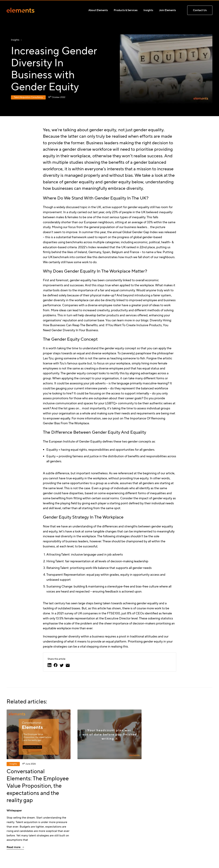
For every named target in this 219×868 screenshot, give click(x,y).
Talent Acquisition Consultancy (28, 97)
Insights (148, 10)
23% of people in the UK (129, 212)
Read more (14, 847)
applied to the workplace (137, 285)
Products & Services (126, 10)
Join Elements (168, 10)
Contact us (200, 10)
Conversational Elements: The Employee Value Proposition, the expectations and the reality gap (38, 786)
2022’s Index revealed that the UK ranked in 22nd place (117, 247)
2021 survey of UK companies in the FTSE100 (88, 613)
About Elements (98, 10)
